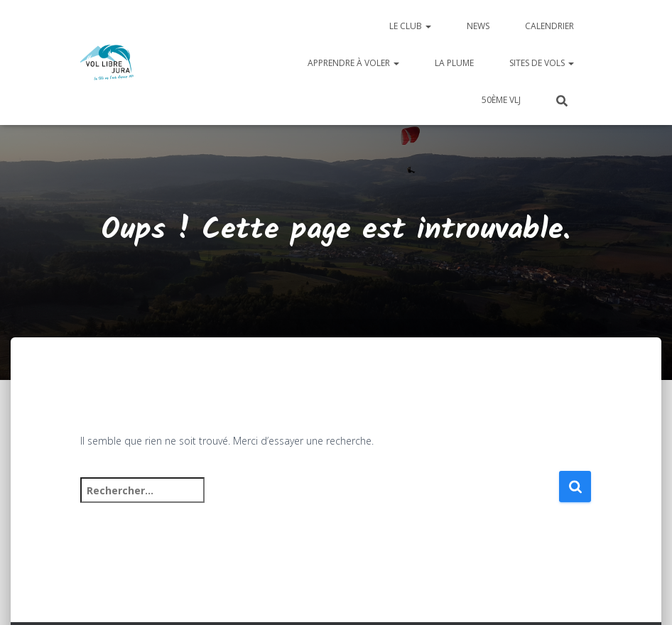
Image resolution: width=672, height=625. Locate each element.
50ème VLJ (501, 100)
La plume (454, 63)
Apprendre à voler (353, 63)
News (478, 26)
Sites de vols (542, 63)
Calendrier (549, 26)
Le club (410, 26)
